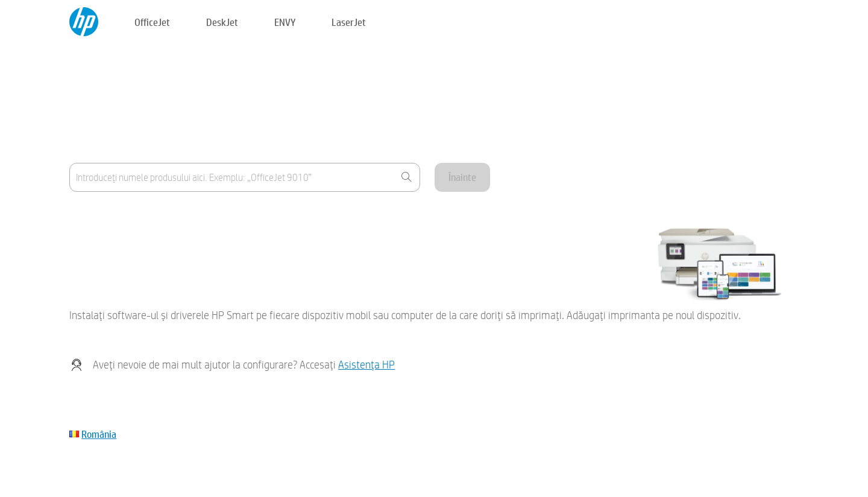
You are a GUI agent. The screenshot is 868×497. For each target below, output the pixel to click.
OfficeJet (152, 22)
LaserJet (349, 22)
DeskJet (222, 22)
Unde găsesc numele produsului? (133, 217)
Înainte (462, 177)
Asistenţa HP (366, 365)
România (99, 434)
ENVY (285, 22)
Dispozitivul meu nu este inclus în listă (141, 246)
